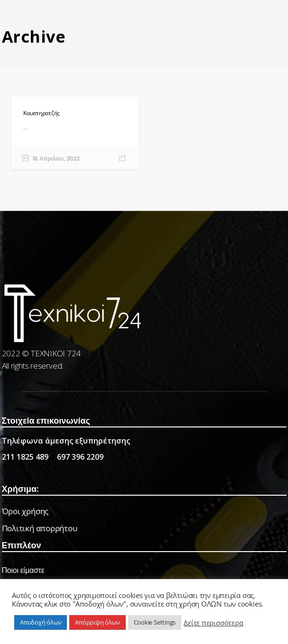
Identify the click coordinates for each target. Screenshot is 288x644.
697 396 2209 (80, 457)
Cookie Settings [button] (155, 622)
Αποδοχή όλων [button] (41, 622)
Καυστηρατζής (42, 113)
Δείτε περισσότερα (213, 623)
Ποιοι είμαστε (23, 570)
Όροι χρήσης (25, 511)
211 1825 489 (25, 457)
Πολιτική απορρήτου (40, 528)
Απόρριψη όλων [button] (97, 622)
